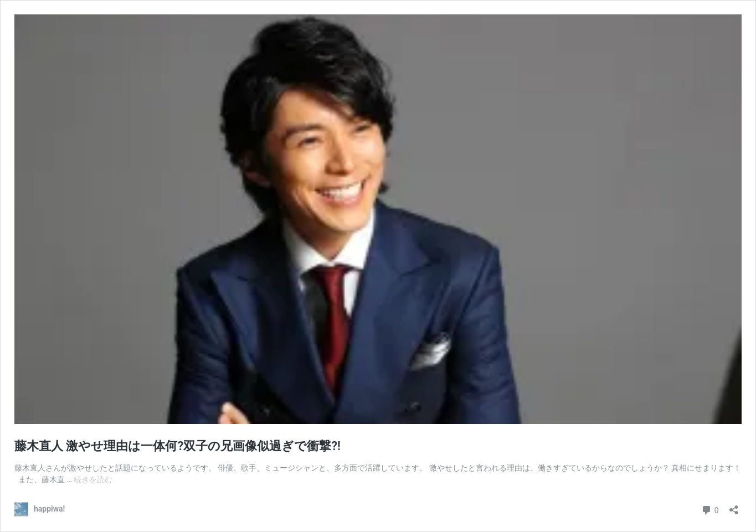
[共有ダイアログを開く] (734, 506)
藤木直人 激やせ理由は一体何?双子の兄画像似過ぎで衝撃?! (178, 446)
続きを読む (93, 479)
